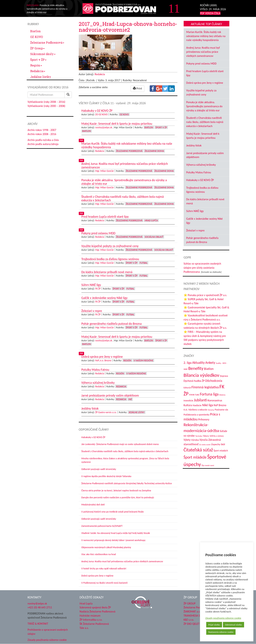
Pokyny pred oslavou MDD (201, 64)
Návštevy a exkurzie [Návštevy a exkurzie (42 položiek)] (198, 410)
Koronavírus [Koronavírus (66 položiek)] (215, 400)
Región (36, 65)
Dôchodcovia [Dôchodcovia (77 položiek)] (214, 381)
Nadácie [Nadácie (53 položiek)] (197, 405)
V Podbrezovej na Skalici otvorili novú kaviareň (105, 583)
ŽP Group (37, 48)
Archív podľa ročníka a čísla (43, 140)
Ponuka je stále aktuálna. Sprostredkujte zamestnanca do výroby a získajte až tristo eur (204, 106)
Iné (130, 399)
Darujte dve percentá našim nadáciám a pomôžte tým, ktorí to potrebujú (118, 497)
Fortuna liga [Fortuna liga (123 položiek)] (209, 394)
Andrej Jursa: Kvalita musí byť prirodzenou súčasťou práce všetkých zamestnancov (122, 561)
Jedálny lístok (194, 145)
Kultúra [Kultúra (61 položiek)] (188, 405)
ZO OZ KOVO (102, 114)
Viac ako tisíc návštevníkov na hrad (99, 554)
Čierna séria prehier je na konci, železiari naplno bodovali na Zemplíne (116, 491)
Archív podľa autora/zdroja (43, 144)
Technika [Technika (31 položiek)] (199, 436)
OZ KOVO (37, 37)
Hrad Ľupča (151, 220)
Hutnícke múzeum (90, 616)
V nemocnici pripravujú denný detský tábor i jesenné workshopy (114, 540)
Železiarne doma (154, 151)
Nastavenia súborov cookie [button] (221, 632)
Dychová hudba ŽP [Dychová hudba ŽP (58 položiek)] (194, 381)
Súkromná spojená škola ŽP (95, 607)
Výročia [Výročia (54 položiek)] (204, 440)
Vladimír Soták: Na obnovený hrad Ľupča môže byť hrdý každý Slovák (116, 533)
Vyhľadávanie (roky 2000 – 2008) (46, 106)
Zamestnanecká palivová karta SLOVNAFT (102, 526)
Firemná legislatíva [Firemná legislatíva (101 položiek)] (205, 387)
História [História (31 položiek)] (222, 395)
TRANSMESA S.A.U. (195, 616)
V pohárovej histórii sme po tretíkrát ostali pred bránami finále (113, 512)
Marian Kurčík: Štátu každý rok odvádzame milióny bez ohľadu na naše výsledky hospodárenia (206, 36)
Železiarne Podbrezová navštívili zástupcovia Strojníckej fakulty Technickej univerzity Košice (127, 483)
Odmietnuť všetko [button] (234, 625)
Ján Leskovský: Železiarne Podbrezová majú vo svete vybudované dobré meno (120, 444)
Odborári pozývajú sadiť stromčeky (99, 469)
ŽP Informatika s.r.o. (91, 620)
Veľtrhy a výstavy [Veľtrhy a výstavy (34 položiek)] (217, 436)
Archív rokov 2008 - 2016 (42, 134)
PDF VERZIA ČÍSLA (210, 13)
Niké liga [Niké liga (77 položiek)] (208, 405)
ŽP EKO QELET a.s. (194, 624)
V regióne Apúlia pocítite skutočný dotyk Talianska (106, 476)
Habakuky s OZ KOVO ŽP (93, 437)
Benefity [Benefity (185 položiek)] (196, 368)
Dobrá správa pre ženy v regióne (97, 576)
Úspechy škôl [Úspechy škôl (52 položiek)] (218, 444)
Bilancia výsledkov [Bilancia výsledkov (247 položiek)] (202, 375)
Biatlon (35, 31)
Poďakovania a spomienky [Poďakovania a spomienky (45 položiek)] (197, 415)
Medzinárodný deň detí (93, 505)
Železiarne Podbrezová (47, 42)
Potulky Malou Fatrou (199, 172)
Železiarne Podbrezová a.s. (199, 607)
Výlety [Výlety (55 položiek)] (187, 440)
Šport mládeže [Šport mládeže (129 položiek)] (195, 457)
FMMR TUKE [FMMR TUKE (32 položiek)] (194, 395)
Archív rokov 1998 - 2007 (42, 130)
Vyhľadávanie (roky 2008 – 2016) (46, 102)
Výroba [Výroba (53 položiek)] (195, 440)
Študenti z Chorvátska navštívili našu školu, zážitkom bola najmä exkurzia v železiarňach (125, 451)
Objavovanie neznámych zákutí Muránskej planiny (106, 547)
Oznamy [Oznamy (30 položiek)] (211, 410)
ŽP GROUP (190, 603)
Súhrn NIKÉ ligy (195, 211)
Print (138, 88)
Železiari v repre (195, 230)
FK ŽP (98, 289)
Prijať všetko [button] (214, 625)
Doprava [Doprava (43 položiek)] (224, 376)
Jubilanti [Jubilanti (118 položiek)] (200, 400)
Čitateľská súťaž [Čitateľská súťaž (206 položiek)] (198, 450)
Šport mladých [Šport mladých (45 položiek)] (221, 451)
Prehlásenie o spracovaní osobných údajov (48, 632)
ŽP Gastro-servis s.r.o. (106, 412)
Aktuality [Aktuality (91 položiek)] (198, 363)
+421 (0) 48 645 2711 (40, 607)
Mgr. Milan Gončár (105, 171)
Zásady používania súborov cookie (223, 618)
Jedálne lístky (41, 77)
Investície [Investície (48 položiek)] (189, 400)
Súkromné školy (43, 54)
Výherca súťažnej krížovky (201, 165)
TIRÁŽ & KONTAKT (38, 624)
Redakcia (38, 71)
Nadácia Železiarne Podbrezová (98, 611)
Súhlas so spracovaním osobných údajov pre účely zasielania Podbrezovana (202, 268)
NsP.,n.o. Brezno (103, 360)
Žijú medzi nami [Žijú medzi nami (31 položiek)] (208, 465)
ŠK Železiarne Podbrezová (94, 624)
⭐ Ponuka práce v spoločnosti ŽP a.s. (205, 295)
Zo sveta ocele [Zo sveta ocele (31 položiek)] (205, 444)
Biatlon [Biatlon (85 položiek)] (209, 369)
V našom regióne (143, 360)
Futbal (144, 263)
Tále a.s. (84, 628)
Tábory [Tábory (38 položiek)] (206, 436)
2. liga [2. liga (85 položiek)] (188, 363)
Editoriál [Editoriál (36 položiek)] (187, 388)
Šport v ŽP (38, 60)
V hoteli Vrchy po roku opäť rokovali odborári (104, 569)
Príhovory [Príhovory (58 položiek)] (204, 419)
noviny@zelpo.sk (104, 127)
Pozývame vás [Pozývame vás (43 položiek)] (221, 410)
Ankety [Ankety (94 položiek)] (210, 363)
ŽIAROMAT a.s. (192, 611)
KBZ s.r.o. (189, 620)
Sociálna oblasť (154, 237)
